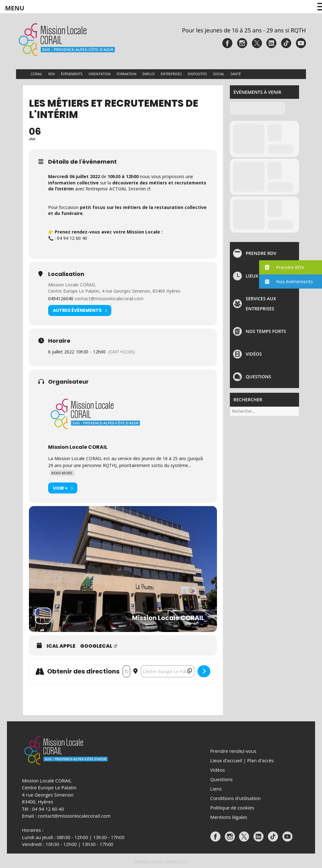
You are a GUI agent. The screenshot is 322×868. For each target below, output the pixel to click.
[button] (291, 267)
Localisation (66, 274)
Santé (236, 74)
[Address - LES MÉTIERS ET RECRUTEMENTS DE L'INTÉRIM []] (126, 671)
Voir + (63, 488)
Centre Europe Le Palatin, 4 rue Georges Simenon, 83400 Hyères (114, 291)
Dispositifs (197, 74)
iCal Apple (61, 646)
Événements (72, 74)
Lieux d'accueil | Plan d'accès (242, 760)
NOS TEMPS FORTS (266, 331)
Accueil (22, 74)
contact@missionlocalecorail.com (109, 299)
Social (219, 74)
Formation (127, 74)
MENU (15, 8)
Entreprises (171, 74)
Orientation (99, 74)
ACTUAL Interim (130, 189)
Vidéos (254, 354)
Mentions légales (229, 817)
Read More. (62, 473)
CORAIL (36, 74)
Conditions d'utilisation (236, 798)
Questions (258, 377)
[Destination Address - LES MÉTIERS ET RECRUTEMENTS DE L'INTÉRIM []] (168, 671)
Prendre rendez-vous (233, 751)
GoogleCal (99, 646)
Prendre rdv (261, 253)
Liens (216, 789)
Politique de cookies (232, 808)
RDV (52, 74)
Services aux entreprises (261, 304)
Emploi (149, 74)
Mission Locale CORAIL (72, 285)
